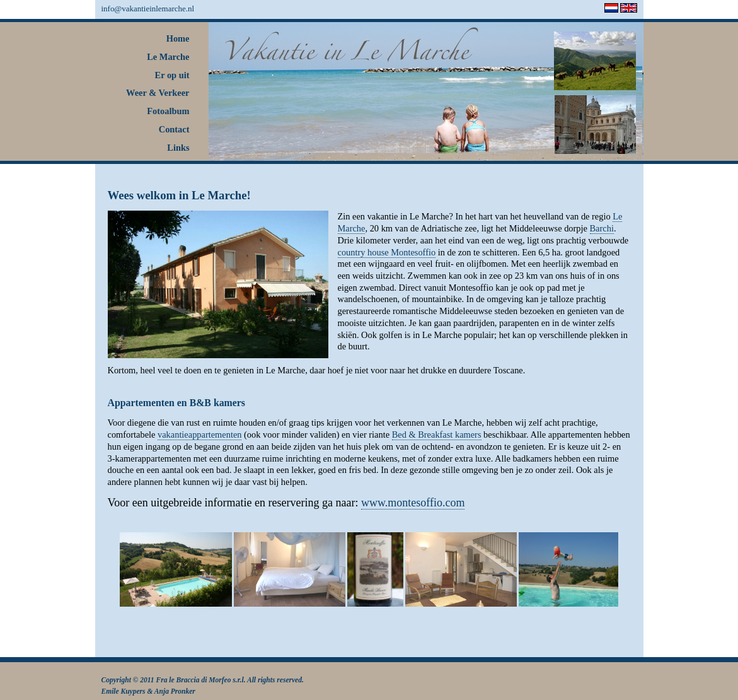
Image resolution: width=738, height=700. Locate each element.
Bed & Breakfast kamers (437, 435)
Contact (174, 129)
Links (178, 148)
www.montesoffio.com (413, 503)
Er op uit (172, 75)
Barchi (602, 228)
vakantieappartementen (199, 435)
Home (178, 38)
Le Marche (168, 57)
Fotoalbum (168, 111)
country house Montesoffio (387, 252)
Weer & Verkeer (158, 93)
